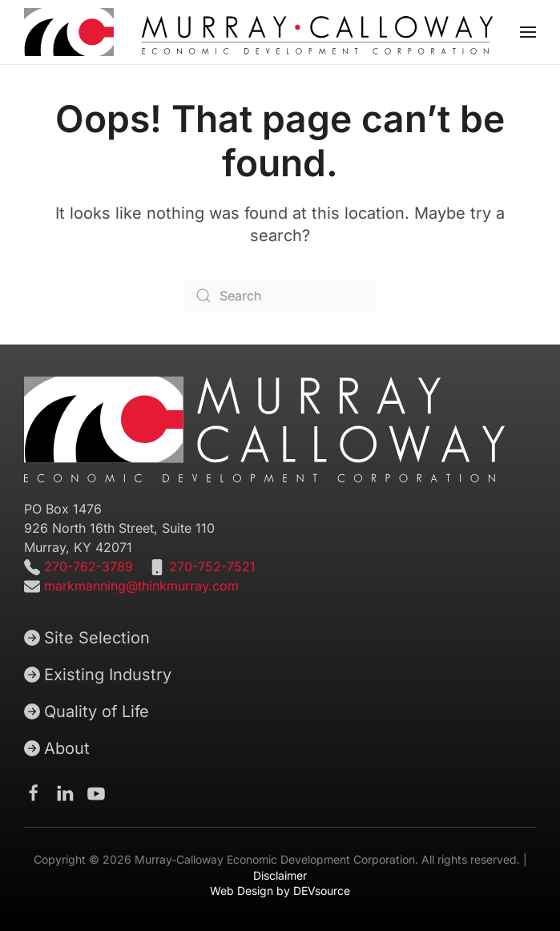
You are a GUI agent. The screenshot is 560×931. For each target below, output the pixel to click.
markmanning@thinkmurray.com (141, 586)
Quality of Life (87, 711)
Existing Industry (98, 675)
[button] (528, 32)
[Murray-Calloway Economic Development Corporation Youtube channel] (96, 792)
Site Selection (87, 638)
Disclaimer (280, 875)
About (57, 748)
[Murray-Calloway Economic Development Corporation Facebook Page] (34, 792)
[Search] (280, 296)
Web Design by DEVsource (280, 891)
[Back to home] (259, 32)
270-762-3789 (87, 566)
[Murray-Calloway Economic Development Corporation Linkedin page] (65, 792)
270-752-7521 (212, 566)
